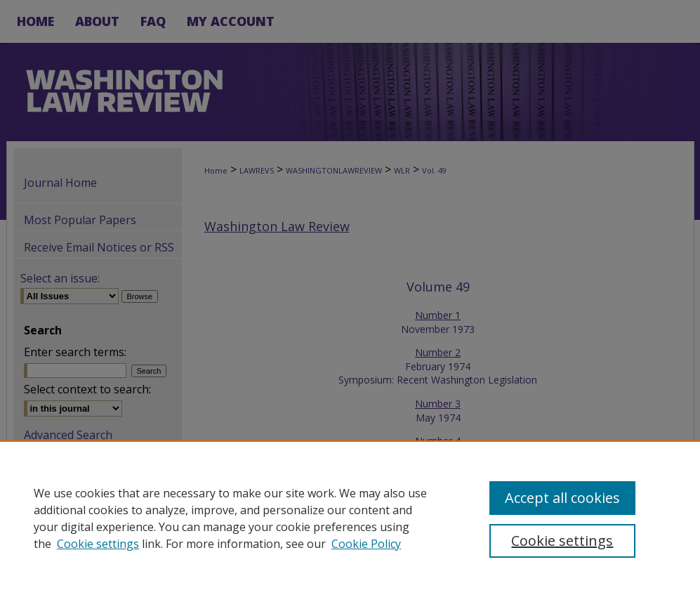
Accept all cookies (562, 498)
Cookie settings (98, 544)
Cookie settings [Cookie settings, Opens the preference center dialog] (562, 541)
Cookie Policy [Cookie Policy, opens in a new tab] (366, 544)
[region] (350, 518)
